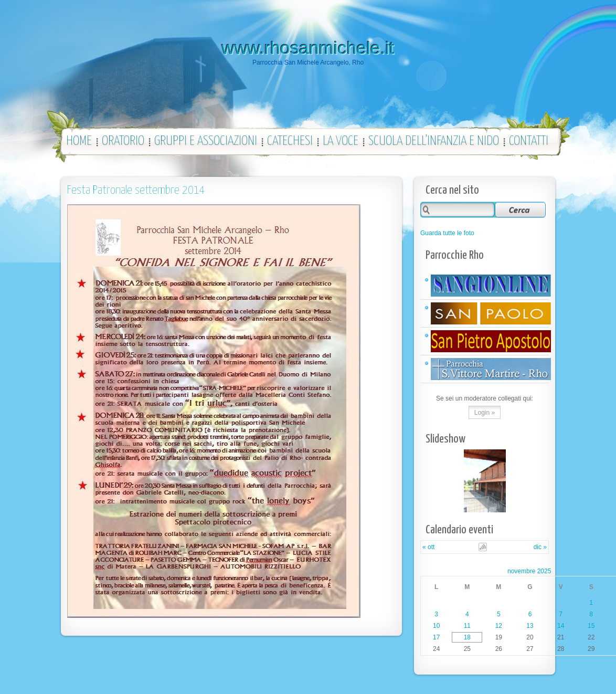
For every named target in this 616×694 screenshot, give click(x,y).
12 (499, 626)
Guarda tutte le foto (447, 233)
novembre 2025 (529, 571)
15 (591, 626)
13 (530, 626)
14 (561, 626)
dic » (540, 547)
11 (467, 626)
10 (436, 626)
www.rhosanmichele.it (308, 48)
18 (467, 637)
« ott (428, 547)
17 (436, 637)
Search (520, 209)
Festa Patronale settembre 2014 (136, 190)
